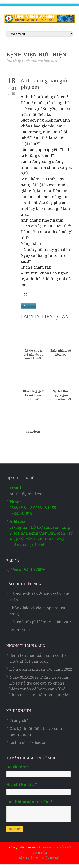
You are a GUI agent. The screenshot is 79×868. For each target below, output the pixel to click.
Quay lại (30, 305)
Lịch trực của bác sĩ (27, 742)
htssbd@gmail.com (27, 494)
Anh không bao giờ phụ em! (44, 84)
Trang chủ (19, 720)
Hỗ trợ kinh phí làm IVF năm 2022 (41, 669)
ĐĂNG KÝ (15, 829)
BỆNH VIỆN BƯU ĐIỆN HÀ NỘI (40, 858)
